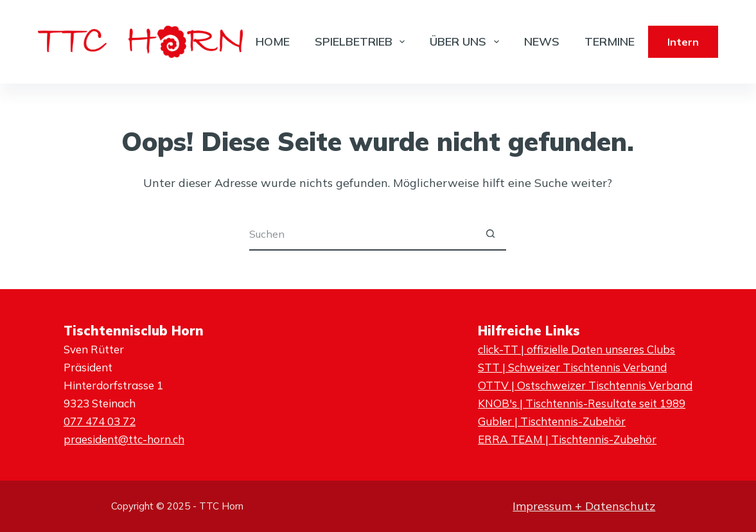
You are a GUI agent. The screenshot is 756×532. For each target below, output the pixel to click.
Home (273, 41)
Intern (683, 42)
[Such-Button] (490, 235)
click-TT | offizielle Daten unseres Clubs (576, 349)
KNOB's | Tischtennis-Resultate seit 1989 (582, 403)
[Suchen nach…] (362, 235)
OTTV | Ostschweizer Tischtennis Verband (585, 385)
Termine (610, 41)
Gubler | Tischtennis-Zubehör (552, 421)
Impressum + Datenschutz (584, 506)
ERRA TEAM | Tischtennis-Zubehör (567, 439)
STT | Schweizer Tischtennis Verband (572, 367)
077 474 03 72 (100, 421)
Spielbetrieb (363, 42)
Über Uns (467, 42)
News (542, 41)
